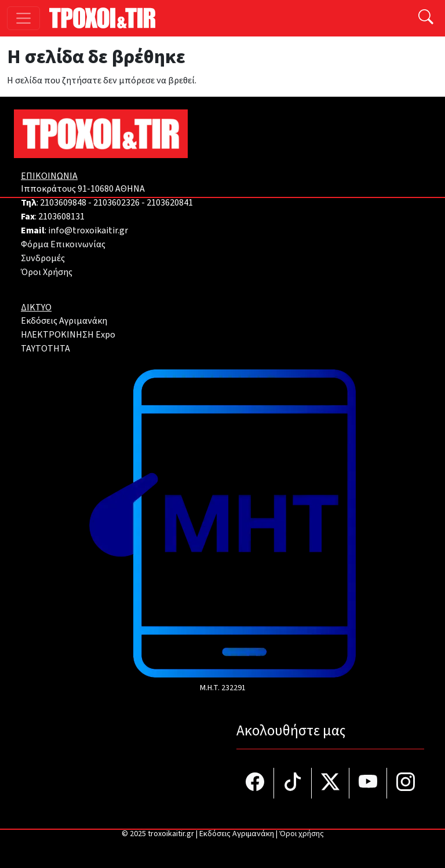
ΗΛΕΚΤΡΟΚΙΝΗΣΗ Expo (68, 335)
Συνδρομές (43, 258)
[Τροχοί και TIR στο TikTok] (293, 783)
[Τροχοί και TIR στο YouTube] (368, 783)
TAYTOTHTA (45, 349)
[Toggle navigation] (23, 18)
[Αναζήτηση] (426, 18)
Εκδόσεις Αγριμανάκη (64, 321)
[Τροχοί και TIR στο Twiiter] (331, 783)
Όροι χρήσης (302, 834)
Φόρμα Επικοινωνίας (63, 244)
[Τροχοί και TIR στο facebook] (255, 783)
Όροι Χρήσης (47, 272)
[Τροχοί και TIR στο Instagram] (406, 783)
